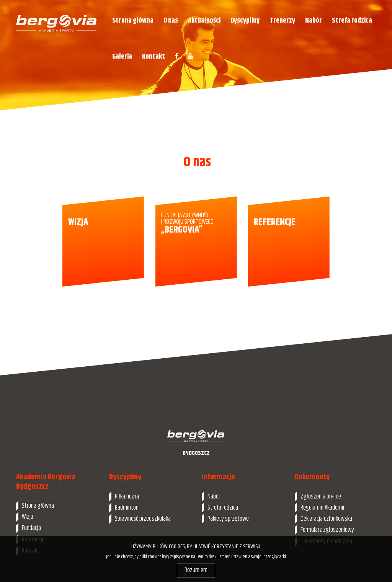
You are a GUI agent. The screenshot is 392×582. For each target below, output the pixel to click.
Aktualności (204, 20)
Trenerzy (282, 20)
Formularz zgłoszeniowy (327, 530)
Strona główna (133, 20)
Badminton (127, 508)
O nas (171, 20)
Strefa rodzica (352, 20)
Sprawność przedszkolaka (143, 519)
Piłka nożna (127, 497)
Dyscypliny (245, 20)
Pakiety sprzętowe (228, 519)
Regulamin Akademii (322, 508)
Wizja (28, 517)
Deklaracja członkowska (326, 519)
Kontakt (154, 57)
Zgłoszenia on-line (321, 497)
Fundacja (31, 528)
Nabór (314, 20)
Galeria (122, 57)
